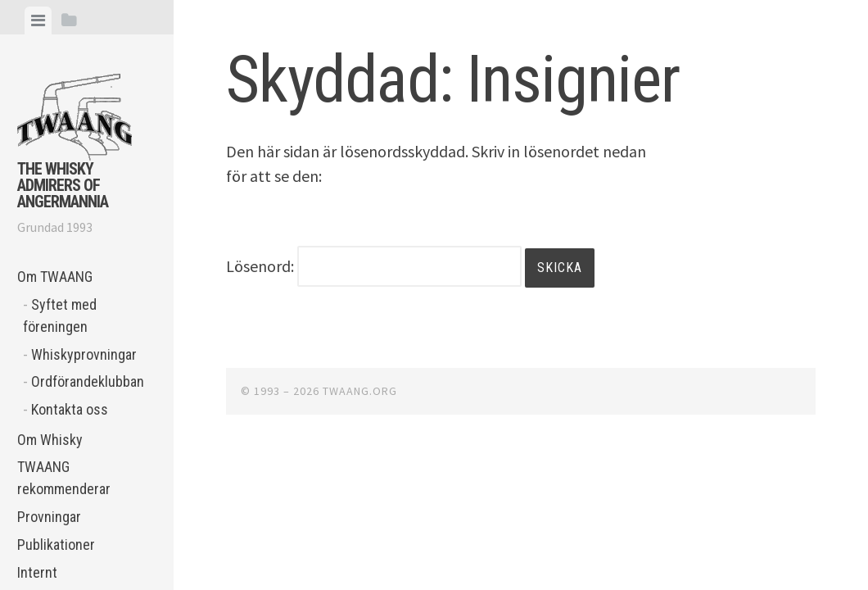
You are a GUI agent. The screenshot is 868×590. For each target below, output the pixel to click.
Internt (37, 572)
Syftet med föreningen (60, 315)
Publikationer (56, 545)
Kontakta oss (70, 409)
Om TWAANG (55, 277)
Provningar (49, 517)
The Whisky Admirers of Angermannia (63, 185)
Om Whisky (50, 440)
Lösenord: (374, 266)
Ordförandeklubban (88, 381)
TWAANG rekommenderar (64, 478)
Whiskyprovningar (84, 354)
